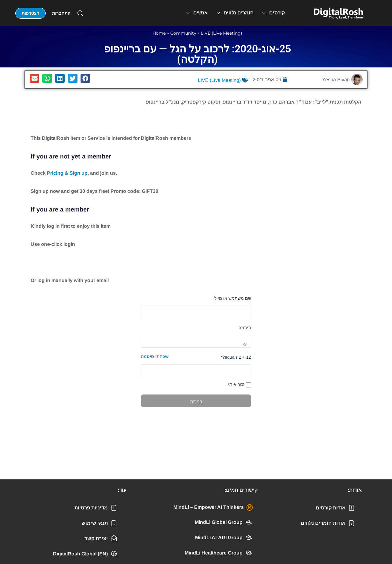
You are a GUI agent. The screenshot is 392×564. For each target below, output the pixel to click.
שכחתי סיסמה (155, 356)
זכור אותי (240, 385)
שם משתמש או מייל (233, 298)
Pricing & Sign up (67, 173)
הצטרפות (30, 13)
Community (183, 33)
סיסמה (245, 328)
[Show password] (196, 341)
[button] (85, 78)
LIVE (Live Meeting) (222, 33)
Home (159, 33)
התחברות (61, 13)
